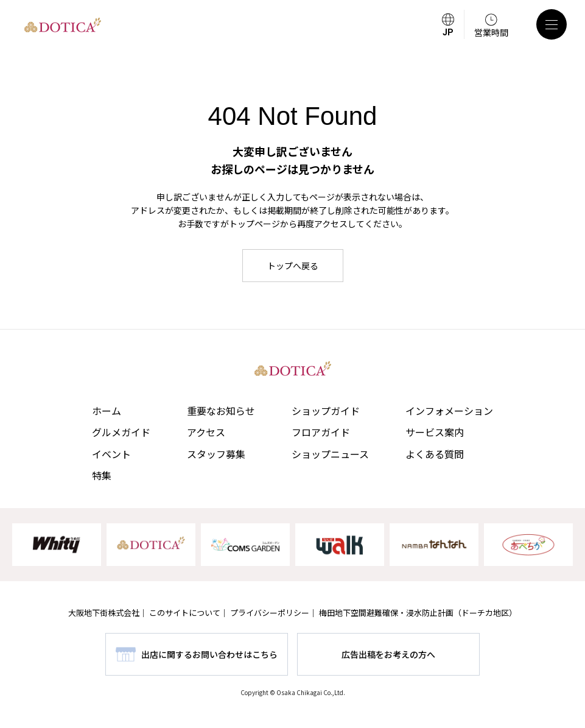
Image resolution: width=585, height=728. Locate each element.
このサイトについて (185, 613)
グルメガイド (121, 432)
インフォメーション (449, 411)
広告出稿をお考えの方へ (388, 654)
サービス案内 (435, 432)
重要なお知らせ (221, 411)
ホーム (107, 411)
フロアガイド (321, 432)
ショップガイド (326, 411)
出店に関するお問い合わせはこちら (209, 654)
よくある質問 (435, 454)
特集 (102, 475)
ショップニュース (330, 454)
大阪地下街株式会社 (104, 613)
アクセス (206, 432)
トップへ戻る (293, 266)
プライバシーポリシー (270, 613)
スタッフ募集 (216, 454)
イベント (111, 454)
